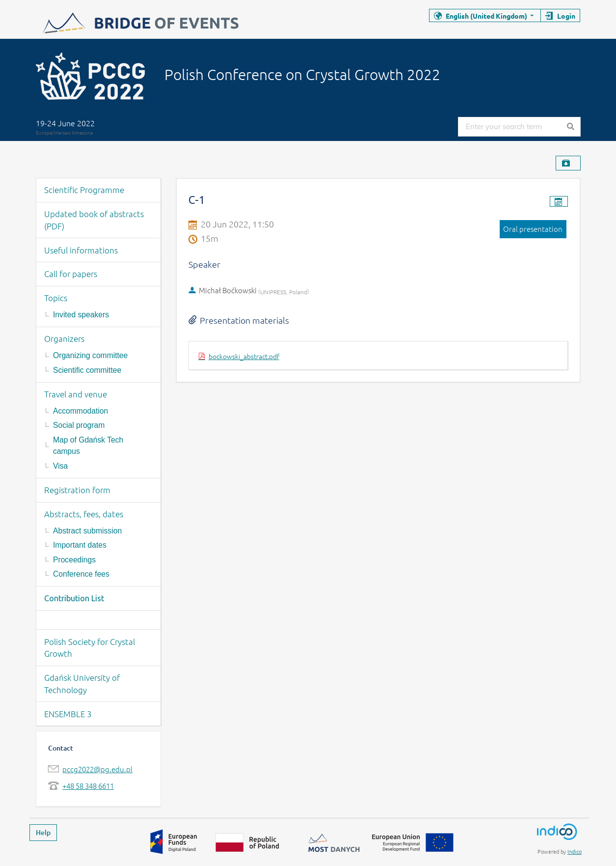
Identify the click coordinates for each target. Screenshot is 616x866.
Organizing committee (90, 355)
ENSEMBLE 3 (68, 714)
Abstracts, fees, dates (84, 514)
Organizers (64, 338)
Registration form (77, 490)
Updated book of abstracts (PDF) (94, 220)
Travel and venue (76, 394)
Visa (60, 466)
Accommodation (80, 411)
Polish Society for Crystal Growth (90, 648)
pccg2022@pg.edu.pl (97, 769)
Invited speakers (81, 315)
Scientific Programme (84, 190)
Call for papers (71, 274)
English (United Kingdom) (486, 16)
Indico (575, 851)
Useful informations (81, 250)
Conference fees (81, 574)
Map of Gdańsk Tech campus (88, 446)
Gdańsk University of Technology (82, 684)
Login (566, 16)
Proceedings (74, 560)
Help (43, 832)
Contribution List (74, 598)
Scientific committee (87, 370)
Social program (79, 425)
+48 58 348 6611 (88, 786)
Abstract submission (87, 531)
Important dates (80, 545)
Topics (56, 298)
